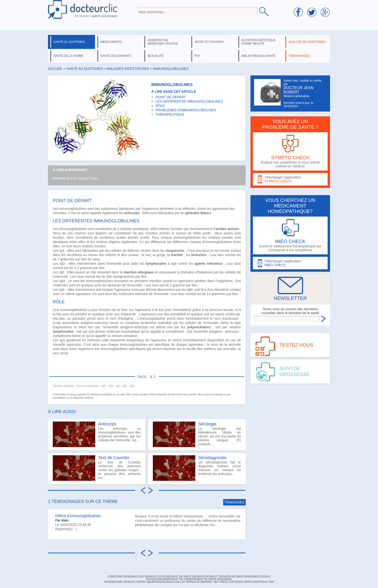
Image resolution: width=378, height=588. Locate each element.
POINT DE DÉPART (171, 97)
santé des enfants (116, 56)
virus (215, 344)
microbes (60, 213)
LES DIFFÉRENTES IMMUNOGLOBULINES (189, 101)
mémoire (141, 294)
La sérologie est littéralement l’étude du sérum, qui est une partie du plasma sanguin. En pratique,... (197, 434)
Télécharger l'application (290, 179)
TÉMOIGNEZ (234, 502)
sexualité (155, 56)
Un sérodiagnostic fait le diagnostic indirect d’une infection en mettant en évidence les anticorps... (197, 468)
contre (201, 209)
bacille (191, 349)
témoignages (299, 56)
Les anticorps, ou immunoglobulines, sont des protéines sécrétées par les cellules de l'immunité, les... (97, 434)
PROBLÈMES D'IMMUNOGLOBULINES (186, 110)
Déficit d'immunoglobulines (78, 516)
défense (133, 251)
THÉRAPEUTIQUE (170, 114)
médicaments (111, 42)
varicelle (235, 344)
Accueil (55, 69)
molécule (113, 331)
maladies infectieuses (128, 69)
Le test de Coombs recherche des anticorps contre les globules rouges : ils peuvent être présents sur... (97, 468)
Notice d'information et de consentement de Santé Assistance (189, 579)
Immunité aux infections (76, 178)
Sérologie (207, 424)
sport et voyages (209, 42)
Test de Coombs (114, 458)
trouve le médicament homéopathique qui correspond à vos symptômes (290, 235)
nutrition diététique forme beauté (259, 42)
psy (197, 56)
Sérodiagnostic (213, 458)
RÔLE (160, 106)
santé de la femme (68, 56)
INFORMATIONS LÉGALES (119, 582)
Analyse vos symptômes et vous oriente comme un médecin (290, 151)
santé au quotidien (69, 42)
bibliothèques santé (258, 56)
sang (96, 259)
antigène (216, 331)
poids (207, 233)
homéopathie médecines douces (163, 42)
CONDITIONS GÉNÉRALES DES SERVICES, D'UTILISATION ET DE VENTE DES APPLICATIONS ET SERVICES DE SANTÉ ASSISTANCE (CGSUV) (189, 577)
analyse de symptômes (307, 42)
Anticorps (107, 424)
